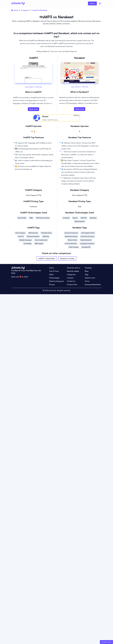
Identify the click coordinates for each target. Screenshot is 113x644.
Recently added (73, 271)
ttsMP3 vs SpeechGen (47, 258)
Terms (87, 281)
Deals (51, 274)
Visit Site (39, 87)
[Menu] (100, 3)
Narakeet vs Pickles (67, 258)
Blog (87, 271)
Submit (92, 3)
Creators (70, 278)
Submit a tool (90, 278)
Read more (33, 109)
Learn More (29, 87)
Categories (71, 274)
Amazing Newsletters (93, 284)
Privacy (52, 284)
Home (15, 10)
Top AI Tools (54, 271)
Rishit (26, 277)
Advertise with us (74, 268)
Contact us (71, 281)
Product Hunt (72, 284)
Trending (88, 268)
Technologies (54, 278)
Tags (87, 274)
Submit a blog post (56, 281)
